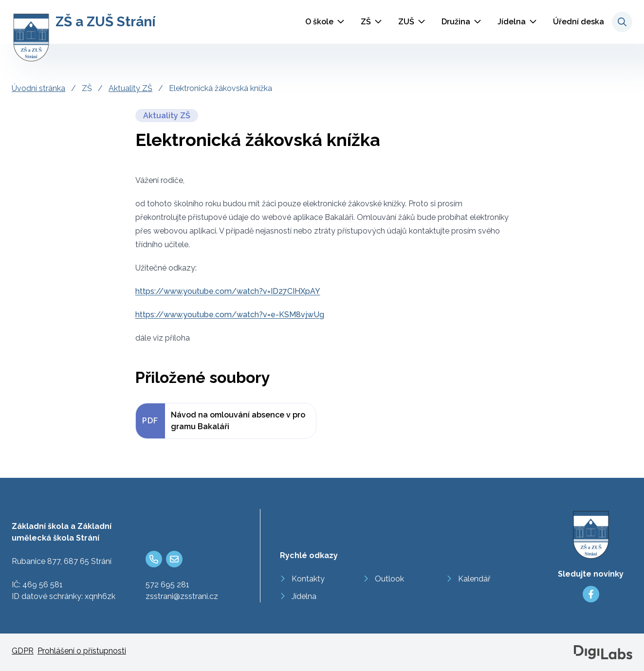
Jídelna (512, 22)
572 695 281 (167, 585)
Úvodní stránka (38, 88)
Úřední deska (579, 22)
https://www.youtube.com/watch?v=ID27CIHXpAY (228, 291)
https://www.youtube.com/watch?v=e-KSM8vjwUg (230, 315)
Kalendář (474, 579)
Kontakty (308, 579)
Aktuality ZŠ (130, 88)
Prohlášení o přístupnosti (82, 651)
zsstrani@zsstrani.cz (182, 596)
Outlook (389, 579)
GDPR (23, 651)
